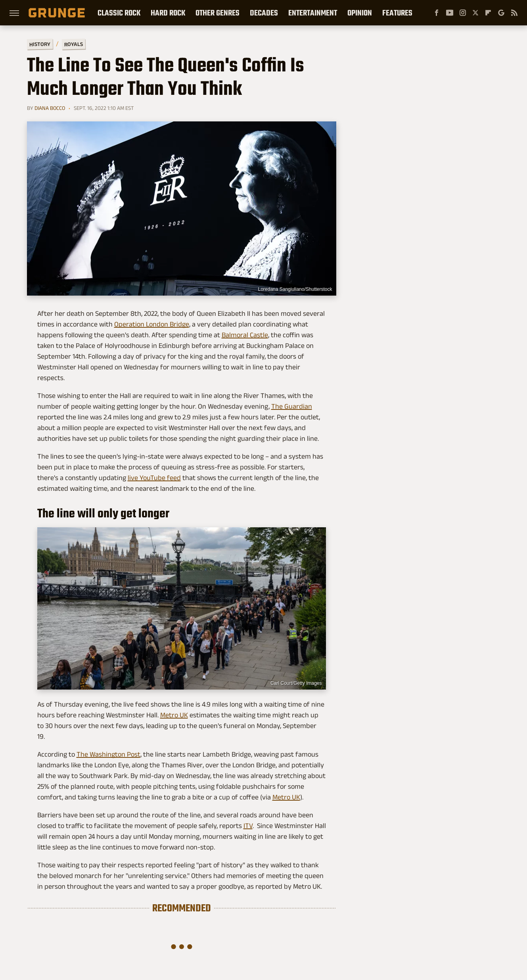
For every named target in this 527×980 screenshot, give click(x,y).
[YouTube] (450, 13)
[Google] (501, 13)
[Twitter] (475, 13)
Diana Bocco (50, 108)
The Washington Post (108, 754)
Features (397, 13)
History (39, 44)
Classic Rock (119, 13)
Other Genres (218, 13)
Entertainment (313, 13)
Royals (73, 44)
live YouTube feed (154, 478)
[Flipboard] (488, 13)
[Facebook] (437, 13)
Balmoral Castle (245, 335)
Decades (264, 13)
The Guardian (292, 406)
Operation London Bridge (152, 324)
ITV (248, 826)
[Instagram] (463, 13)
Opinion (360, 13)
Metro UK (174, 715)
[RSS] (514, 13)
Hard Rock (168, 13)
